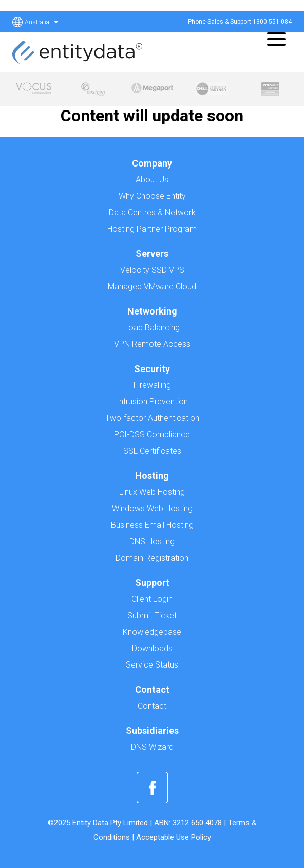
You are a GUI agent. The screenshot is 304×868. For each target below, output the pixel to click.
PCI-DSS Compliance (152, 435)
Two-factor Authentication (152, 418)
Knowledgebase (152, 632)
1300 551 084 (272, 22)
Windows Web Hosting (152, 509)
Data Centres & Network (152, 213)
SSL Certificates (152, 451)
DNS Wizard (152, 747)
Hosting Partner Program (152, 229)
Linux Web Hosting (152, 492)
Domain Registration (152, 558)
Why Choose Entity (152, 196)
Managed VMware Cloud (152, 287)
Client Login (152, 599)
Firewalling (152, 385)
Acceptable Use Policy (174, 837)
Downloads (152, 648)
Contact (152, 706)
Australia (41, 22)
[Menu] (273, 39)
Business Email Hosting (152, 525)
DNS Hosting (152, 541)
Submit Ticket (152, 615)
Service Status (152, 665)
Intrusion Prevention (152, 402)
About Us (152, 180)
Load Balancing (152, 328)
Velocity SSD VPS (152, 270)
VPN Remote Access (152, 344)
